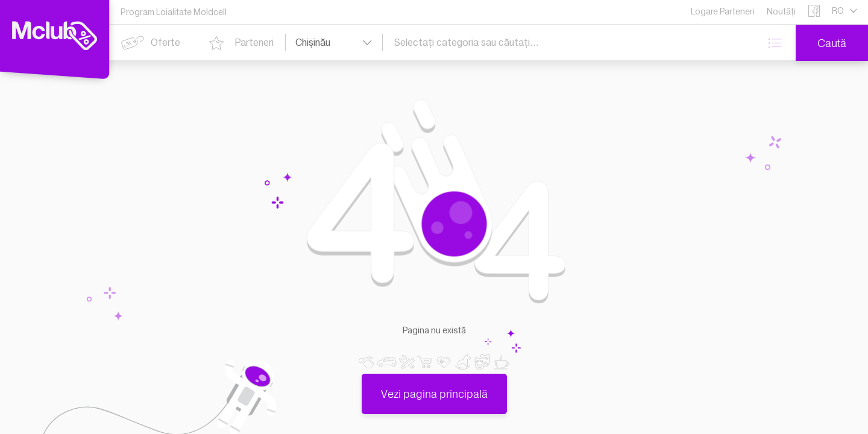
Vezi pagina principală (434, 387)
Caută (832, 43)
